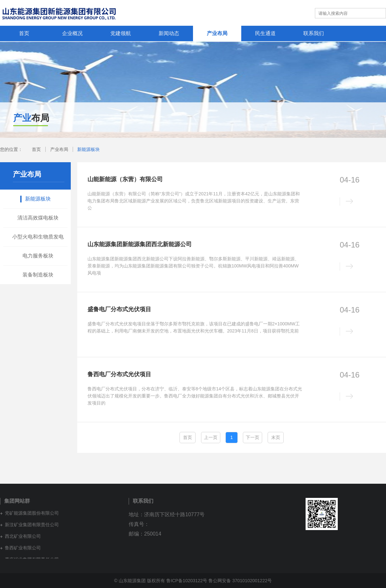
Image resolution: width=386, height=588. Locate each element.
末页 (276, 437)
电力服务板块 (38, 256)
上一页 (211, 437)
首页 (24, 33)
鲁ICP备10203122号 (187, 581)
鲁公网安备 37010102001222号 (240, 581)
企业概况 (72, 33)
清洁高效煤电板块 (38, 218)
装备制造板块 (38, 275)
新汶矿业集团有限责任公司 (32, 525)
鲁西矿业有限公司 (23, 548)
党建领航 (121, 33)
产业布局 (217, 33)
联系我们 (314, 33)
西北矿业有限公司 (23, 536)
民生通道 (265, 33)
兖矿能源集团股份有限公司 (32, 513)
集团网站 (298, 13)
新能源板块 (88, 149)
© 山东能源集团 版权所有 (140, 581)
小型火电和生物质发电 (38, 237)
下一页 (253, 437)
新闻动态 (169, 33)
